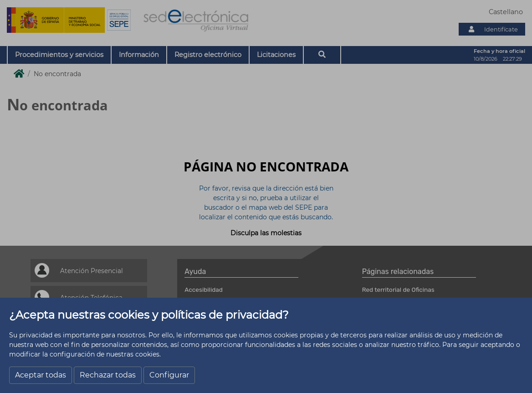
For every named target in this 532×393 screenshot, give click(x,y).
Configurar (169, 375)
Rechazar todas (108, 375)
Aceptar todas (41, 375)
